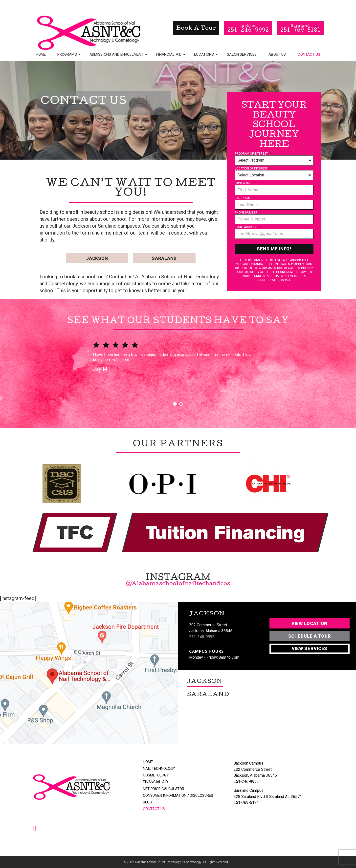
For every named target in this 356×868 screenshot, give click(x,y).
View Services (310, 648)
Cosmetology (156, 775)
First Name (245, 183)
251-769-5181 (246, 803)
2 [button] (181, 404)
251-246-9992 (202, 637)
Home (41, 54)
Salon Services (242, 54)
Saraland (164, 258)
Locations (204, 54)
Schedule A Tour (310, 636)
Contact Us (309, 54)
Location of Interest (253, 169)
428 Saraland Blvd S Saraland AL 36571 (268, 797)
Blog (147, 802)
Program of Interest (253, 154)
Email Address (248, 227)
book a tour (196, 29)
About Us (277, 54)
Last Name (244, 198)
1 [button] (175, 404)
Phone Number (248, 213)
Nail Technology (159, 769)
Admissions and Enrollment (117, 54)
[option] (178, 364)
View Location (310, 623)
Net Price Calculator (164, 789)
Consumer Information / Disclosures (178, 796)
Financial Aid (169, 54)
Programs (67, 54)
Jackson (97, 258)
